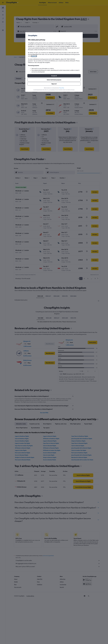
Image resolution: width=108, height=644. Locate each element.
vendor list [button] (34, 56)
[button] (54, 76)
